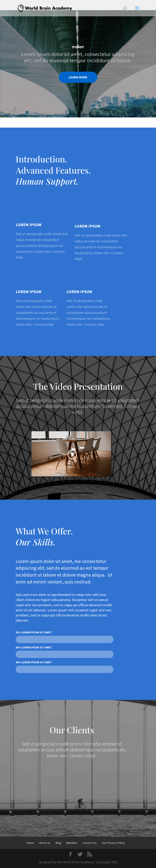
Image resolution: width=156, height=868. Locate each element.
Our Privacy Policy (113, 843)
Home (30, 843)
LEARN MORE (78, 77)
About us (45, 843)
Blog (58, 843)
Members (72, 843)
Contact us (90, 843)
